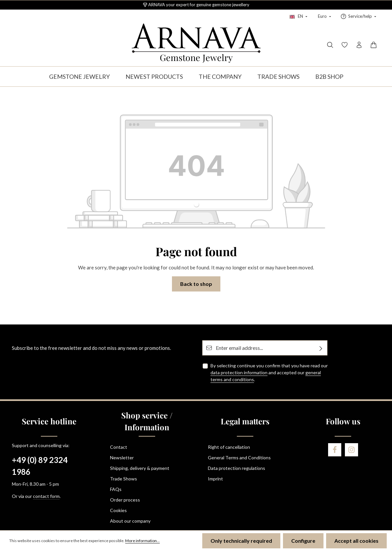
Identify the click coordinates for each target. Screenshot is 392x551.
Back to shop (196, 284)
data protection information (239, 372)
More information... (142, 541)
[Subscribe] (321, 348)
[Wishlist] (345, 45)
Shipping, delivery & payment (140, 468)
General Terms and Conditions (239, 458)
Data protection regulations (237, 468)
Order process (125, 500)
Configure (303, 541)
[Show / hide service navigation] (358, 16)
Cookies (118, 510)
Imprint (215, 479)
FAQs (116, 489)
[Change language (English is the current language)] (298, 16)
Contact (119, 447)
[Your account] (359, 45)
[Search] (330, 45)
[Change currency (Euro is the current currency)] (324, 16)
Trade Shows (124, 479)
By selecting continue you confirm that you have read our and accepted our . (269, 372)
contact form (46, 496)
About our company (130, 521)
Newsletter (122, 458)
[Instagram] (351, 450)
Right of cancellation (229, 447)
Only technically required (241, 541)
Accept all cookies (356, 541)
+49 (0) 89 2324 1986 (40, 466)
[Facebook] (335, 450)
